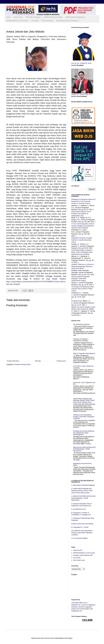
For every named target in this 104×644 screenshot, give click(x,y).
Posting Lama (61, 361)
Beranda (38, 361)
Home (8, 17)
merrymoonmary (49, 638)
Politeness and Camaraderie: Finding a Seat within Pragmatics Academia (84, 417)
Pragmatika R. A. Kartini (81, 527)
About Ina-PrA (18, 17)
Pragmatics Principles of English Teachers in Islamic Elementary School (82, 240)
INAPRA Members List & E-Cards (17, 21)
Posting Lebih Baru (13, 361)
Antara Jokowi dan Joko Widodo (83, 524)
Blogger (70, 638)
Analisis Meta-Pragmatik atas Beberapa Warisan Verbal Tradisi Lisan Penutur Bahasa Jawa (84, 400)
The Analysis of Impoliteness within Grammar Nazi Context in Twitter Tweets (83, 289)
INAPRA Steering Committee (53, 17)
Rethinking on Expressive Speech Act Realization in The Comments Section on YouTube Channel (83, 201)
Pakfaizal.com (76, 605)
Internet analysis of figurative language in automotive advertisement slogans (81, 279)
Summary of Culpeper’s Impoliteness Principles (81, 340)
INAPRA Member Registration (75, 17)
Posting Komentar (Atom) (23, 364)
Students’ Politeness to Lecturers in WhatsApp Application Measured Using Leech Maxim (83, 266)
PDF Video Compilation (33, 17)
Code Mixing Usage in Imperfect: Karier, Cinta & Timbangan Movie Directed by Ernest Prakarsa (82, 252)
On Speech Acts (77, 301)
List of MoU (35, 21)
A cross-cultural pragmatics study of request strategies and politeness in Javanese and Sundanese (83, 226)
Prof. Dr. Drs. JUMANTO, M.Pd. (82, 63)
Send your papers (47, 21)
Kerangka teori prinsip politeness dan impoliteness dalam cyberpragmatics (84, 433)
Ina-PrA (74, 65)
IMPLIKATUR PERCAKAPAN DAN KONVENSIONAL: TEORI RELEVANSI (84, 449)
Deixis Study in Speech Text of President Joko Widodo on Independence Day (81, 214)
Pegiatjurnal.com (77, 611)
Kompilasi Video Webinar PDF (83, 555)
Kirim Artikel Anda (79, 560)
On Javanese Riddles (81, 538)
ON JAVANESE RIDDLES (82, 324)
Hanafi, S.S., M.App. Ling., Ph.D (82, 94)
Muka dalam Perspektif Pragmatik (84, 485)
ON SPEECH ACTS (79, 509)
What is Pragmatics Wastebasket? (84, 353)
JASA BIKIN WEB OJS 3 (79, 603)
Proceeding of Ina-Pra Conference (67, 21)
